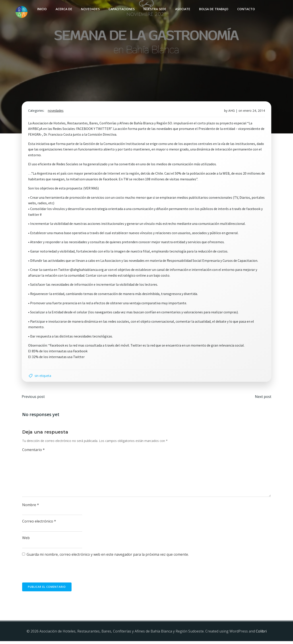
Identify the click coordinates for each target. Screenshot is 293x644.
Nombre (31, 508)
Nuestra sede (154, 9)
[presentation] (56, 575)
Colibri (261, 634)
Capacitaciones (121, 9)
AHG (231, 112)
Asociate (182, 9)
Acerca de (63, 9)
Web (26, 541)
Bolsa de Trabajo (213, 9)
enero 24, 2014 (253, 112)
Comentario (34, 453)
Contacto (246, 9)
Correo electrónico (39, 524)
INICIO (42, 9)
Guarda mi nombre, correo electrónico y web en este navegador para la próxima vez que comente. (108, 557)
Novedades (90, 9)
